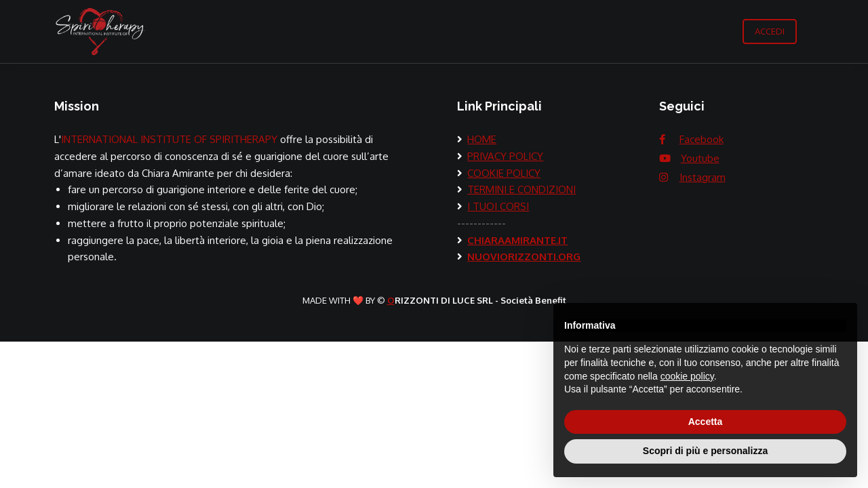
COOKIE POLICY (504, 173)
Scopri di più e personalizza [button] (705, 451)
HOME (482, 139)
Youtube (700, 158)
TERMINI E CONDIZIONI (521, 189)
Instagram (703, 177)
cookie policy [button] (687, 376)
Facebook (702, 139)
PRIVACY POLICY (505, 156)
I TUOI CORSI (498, 206)
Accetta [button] (706, 422)
